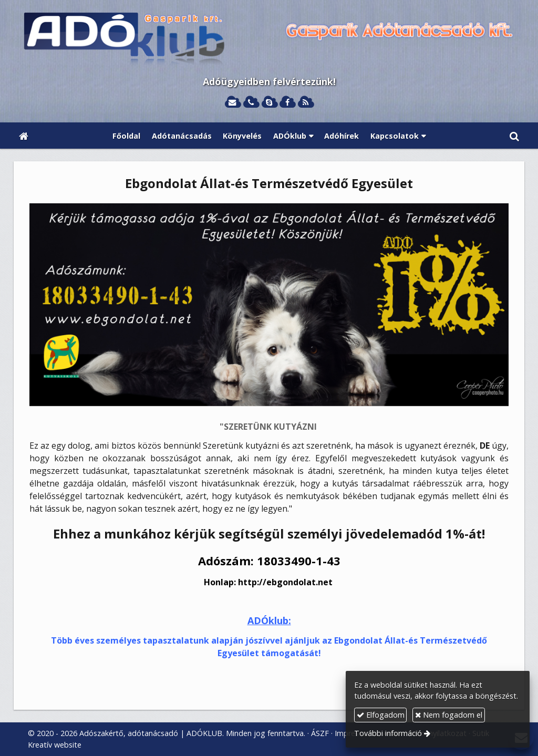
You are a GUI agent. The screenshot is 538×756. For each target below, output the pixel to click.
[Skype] (269, 103)
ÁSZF (320, 733)
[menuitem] (126, 136)
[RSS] (306, 103)
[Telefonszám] (251, 103)
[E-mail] (232, 103)
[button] (514, 136)
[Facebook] (287, 103)
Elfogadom (381, 715)
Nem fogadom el (449, 715)
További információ (388, 733)
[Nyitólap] (269, 40)
